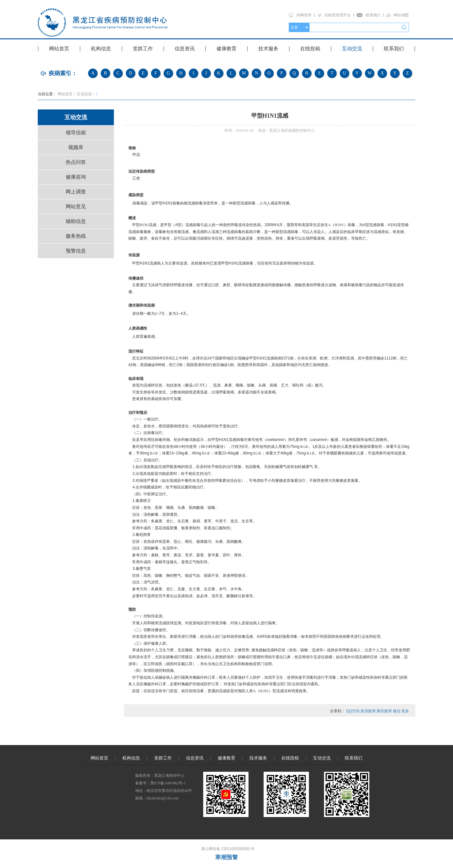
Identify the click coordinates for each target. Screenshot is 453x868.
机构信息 (101, 49)
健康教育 (226, 49)
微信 (397, 711)
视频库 (76, 147)
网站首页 (59, 49)
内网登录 (304, 15)
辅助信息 (76, 221)
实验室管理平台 (338, 15)
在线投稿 (310, 49)
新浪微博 (368, 711)
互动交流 (352, 49)
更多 (405, 711)
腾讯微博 (384, 711)
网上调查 (76, 192)
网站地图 (401, 15)
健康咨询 (76, 177)
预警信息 (76, 251)
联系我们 (373, 15)
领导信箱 (76, 133)
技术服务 (268, 49)
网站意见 (76, 206)
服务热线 (76, 236)
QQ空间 (353, 711)
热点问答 (76, 162)
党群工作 (143, 49)
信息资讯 (185, 49)
